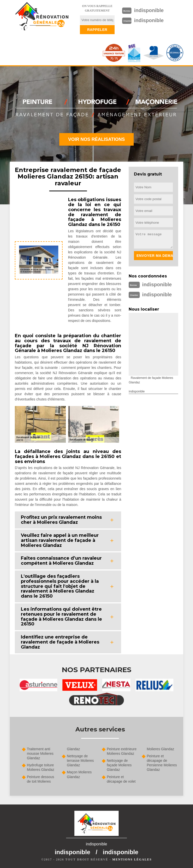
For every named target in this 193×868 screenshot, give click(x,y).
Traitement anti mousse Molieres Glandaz (40, 754)
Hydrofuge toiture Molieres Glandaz (41, 767)
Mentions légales (132, 859)
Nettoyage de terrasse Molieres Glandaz (80, 761)
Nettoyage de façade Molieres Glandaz (119, 765)
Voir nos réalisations (96, 139)
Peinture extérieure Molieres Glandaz (122, 751)
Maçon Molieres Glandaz (79, 774)
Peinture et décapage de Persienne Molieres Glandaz (162, 763)
